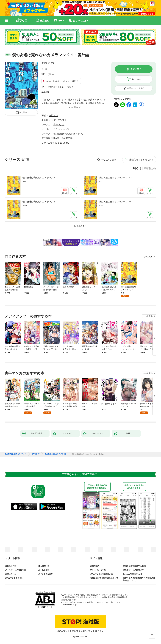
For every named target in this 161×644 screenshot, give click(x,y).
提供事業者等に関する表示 (134, 566)
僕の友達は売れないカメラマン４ (115, 202)
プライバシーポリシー (99, 570)
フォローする (53, 63)
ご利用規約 (95, 566)
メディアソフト (59, 120)
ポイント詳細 (70, 81)
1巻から (137, 168)
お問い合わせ (11, 574)
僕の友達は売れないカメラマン (69, 134)
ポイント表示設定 (46, 574)
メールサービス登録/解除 (16, 570)
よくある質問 (44, 570)
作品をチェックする (136, 88)
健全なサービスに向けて (133, 570)
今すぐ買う (136, 69)
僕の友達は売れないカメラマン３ (39, 202)
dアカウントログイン (14, 578)
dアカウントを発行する (69, 631)
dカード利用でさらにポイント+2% (56, 87)
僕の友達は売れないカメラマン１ (39, 178)
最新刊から (150, 168)
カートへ (136, 79)
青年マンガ (59, 125)
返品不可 (45, 92)
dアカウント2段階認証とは (101, 574)
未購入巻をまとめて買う (142, 160)
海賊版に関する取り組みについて (104, 578)
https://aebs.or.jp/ (70, 605)
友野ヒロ (46, 63)
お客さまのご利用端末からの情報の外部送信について (139, 579)
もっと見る (148, 257)
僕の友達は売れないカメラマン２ (115, 178)
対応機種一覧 (44, 566)
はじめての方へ (12, 566)
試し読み (23, 112)
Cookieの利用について (133, 574)
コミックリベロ (61, 129)
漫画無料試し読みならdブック (15, 454)
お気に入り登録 (108, 160)
